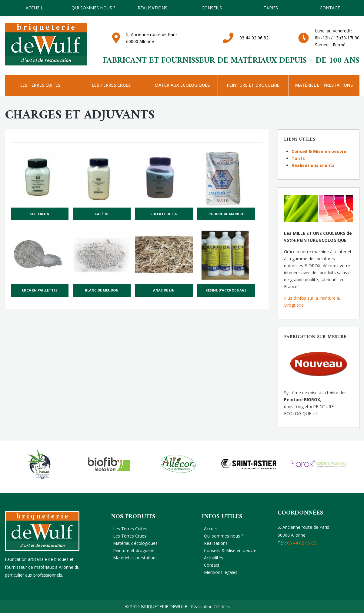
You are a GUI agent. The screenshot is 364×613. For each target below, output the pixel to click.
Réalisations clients (313, 165)
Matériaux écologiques (182, 85)
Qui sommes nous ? (93, 8)
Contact (330, 8)
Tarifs (298, 158)
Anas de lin (164, 290)
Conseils (212, 8)
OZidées (222, 606)
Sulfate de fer (164, 214)
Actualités (214, 558)
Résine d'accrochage (226, 290)
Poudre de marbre (226, 214)
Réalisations (152, 8)
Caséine (102, 214)
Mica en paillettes (40, 290)
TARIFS (271, 8)
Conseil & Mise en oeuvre (319, 151)
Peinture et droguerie (253, 85)
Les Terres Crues (111, 85)
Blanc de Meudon (102, 290)
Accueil (34, 8)
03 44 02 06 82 (254, 38)
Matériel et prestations (324, 85)
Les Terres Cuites (40, 85)
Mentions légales (221, 572)
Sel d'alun (40, 214)
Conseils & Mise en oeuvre (230, 550)
